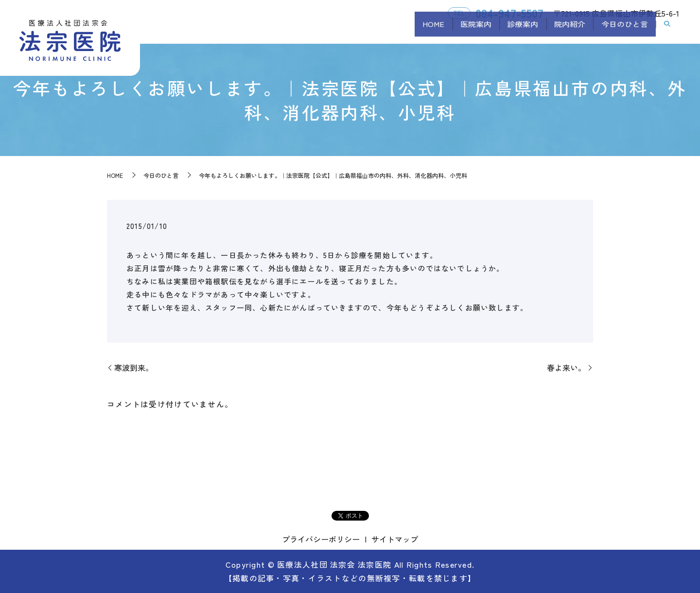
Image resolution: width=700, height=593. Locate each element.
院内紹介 (559, 31)
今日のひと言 (621, 31)
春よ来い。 (566, 367)
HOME (400, 31)
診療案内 (504, 31)
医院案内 (450, 31)
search (667, 31)
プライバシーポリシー (321, 539)
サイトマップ (395, 539)
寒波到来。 (134, 367)
